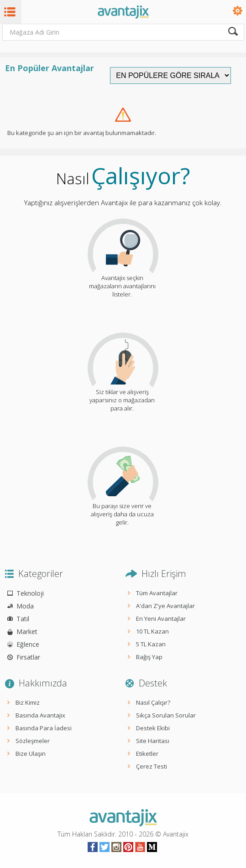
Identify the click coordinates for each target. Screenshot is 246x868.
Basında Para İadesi (44, 728)
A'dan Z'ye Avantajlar (165, 606)
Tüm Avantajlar (157, 593)
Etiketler (147, 754)
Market (27, 632)
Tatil (23, 619)
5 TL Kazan (151, 644)
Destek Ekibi (153, 728)
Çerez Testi (152, 766)
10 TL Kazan (152, 631)
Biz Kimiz (28, 702)
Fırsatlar (28, 657)
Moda (25, 606)
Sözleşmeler (33, 741)
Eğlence (28, 644)
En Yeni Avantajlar (161, 619)
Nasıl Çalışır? (153, 702)
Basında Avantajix (40, 715)
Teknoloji (30, 593)
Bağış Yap (149, 657)
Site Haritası (153, 741)
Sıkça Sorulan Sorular (166, 715)
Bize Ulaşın (31, 754)
